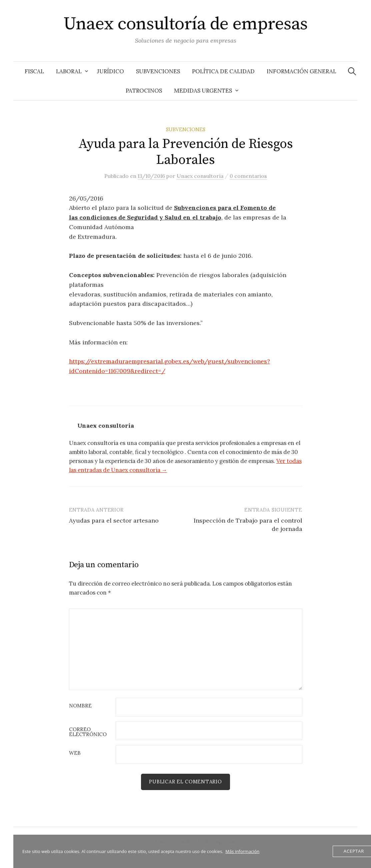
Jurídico (110, 71)
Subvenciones (158, 71)
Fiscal (34, 71)
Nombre (80, 706)
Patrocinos (144, 91)
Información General (301, 71)
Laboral (69, 71)
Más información (242, 851)
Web (75, 753)
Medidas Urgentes (203, 91)
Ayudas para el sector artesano (114, 520)
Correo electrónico (88, 732)
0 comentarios (248, 176)
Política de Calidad (223, 71)
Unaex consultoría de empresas (185, 24)
